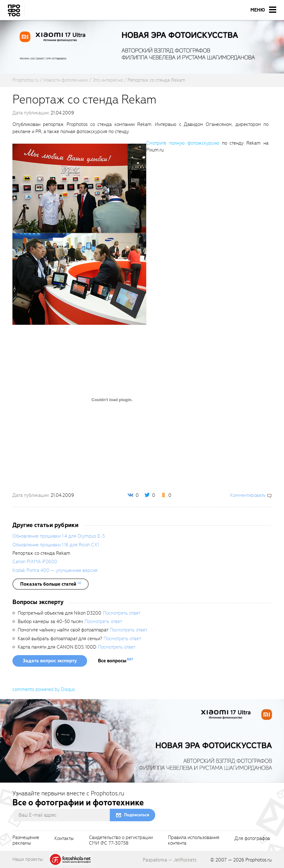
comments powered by (44, 689)
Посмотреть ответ (122, 613)
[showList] (51, 584)
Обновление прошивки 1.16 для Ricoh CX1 (56, 545)
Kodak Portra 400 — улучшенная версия (55, 570)
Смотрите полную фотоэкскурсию (183, 143)
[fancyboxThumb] (79, 188)
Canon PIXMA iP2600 (35, 562)
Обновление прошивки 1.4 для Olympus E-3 (59, 536)
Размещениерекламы (26, 841)
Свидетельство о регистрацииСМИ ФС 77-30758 (121, 841)
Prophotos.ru (258, 860)
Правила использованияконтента (194, 841)
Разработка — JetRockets (170, 860)
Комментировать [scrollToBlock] (248, 495)
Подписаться (137, 815)
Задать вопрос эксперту (50, 661)
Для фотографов (252, 839)
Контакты (64, 839)
